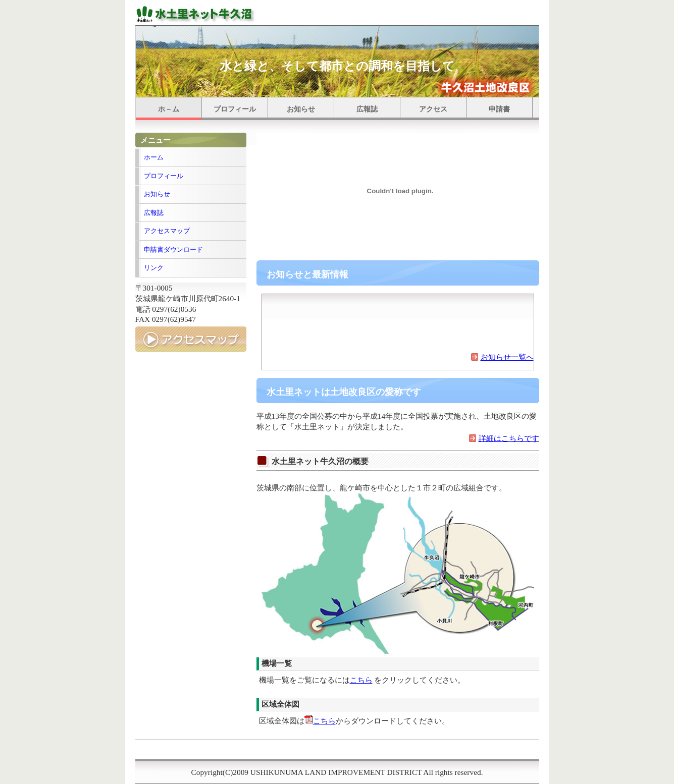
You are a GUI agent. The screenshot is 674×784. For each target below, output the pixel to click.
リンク (154, 268)
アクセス (433, 109)
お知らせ (301, 109)
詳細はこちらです (509, 438)
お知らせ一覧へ (507, 357)
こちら (361, 680)
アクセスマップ (167, 231)
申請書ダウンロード (173, 249)
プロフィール (235, 109)
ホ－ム (169, 109)
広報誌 (367, 109)
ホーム (154, 157)
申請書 (499, 109)
